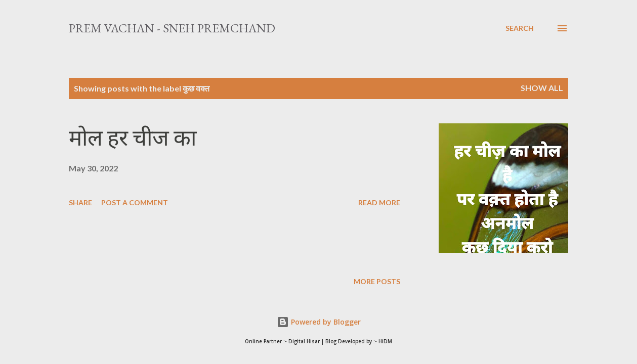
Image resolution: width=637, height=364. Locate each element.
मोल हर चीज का (133, 138)
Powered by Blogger (319, 322)
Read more (379, 202)
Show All (542, 88)
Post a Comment (135, 202)
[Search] (520, 28)
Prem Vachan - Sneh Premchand (172, 28)
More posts (377, 281)
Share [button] (80, 202)
